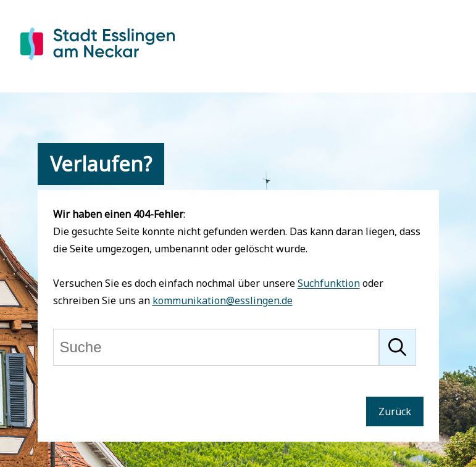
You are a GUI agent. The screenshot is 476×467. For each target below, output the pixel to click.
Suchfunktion (329, 283)
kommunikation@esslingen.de (223, 300)
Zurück (395, 411)
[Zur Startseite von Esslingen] (98, 62)
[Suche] (216, 347)
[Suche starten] (398, 347)
